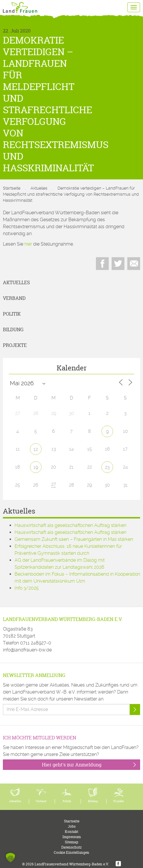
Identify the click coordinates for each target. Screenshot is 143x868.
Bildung (13, 329)
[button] (10, 858)
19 (36, 467)
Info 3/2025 (27, 588)
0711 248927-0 (36, 643)
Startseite (12, 188)
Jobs (72, 826)
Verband (14, 298)
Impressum (72, 837)
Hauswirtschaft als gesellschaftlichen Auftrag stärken (70, 525)
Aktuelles (39, 188)
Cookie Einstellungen (71, 852)
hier (28, 244)
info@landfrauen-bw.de (27, 650)
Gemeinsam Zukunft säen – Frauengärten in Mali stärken (74, 539)
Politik (12, 314)
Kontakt (71, 832)
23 (107, 467)
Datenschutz (71, 847)
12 (36, 449)
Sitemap (71, 842)
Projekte (15, 345)
